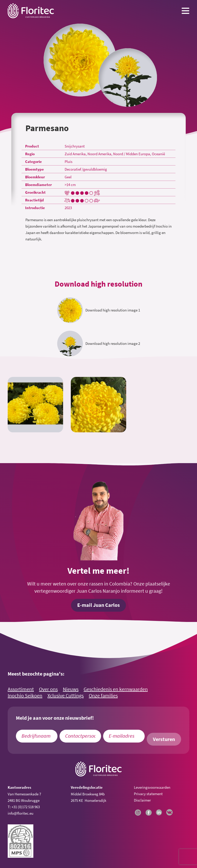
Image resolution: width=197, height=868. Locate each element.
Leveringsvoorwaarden (152, 787)
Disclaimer (142, 800)
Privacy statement (148, 794)
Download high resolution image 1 (113, 310)
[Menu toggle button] (185, 11)
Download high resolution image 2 (113, 343)
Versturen (164, 739)
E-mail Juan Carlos (98, 605)
